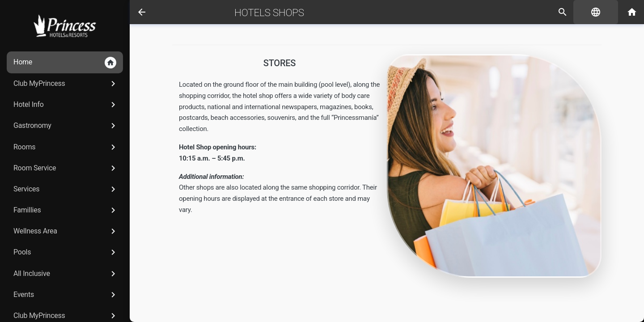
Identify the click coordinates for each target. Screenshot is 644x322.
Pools (66, 252)
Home (65, 63)
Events (66, 295)
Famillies (66, 210)
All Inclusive (66, 274)
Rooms (66, 147)
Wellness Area (66, 231)
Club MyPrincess (66, 84)
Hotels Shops (269, 13)
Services (66, 189)
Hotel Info (66, 105)
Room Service (66, 168)
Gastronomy (66, 126)
